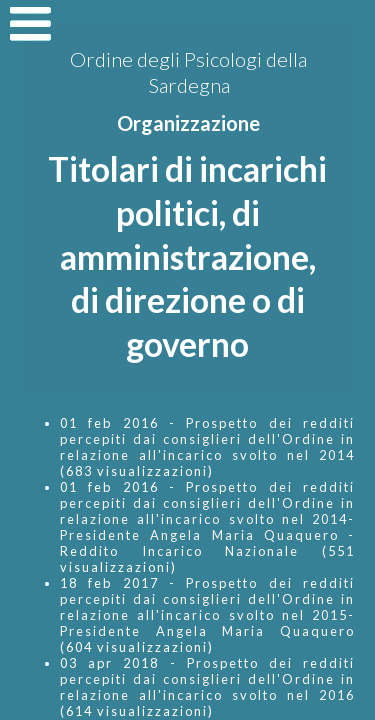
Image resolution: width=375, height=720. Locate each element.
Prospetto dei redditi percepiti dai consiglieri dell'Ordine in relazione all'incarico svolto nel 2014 (207, 439)
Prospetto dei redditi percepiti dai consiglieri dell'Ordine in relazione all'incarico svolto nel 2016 (207, 679)
